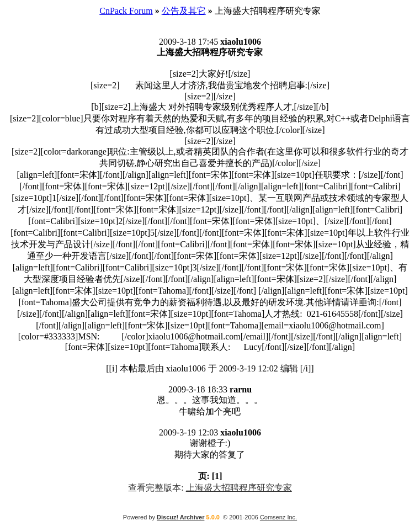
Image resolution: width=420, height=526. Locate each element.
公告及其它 (184, 11)
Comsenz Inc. (278, 517)
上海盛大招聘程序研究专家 (239, 488)
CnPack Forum (126, 11)
